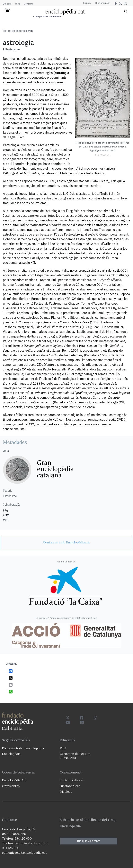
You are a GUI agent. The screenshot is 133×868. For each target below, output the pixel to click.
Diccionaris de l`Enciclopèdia (23, 748)
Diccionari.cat (103, 3)
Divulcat (87, 3)
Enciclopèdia (11, 754)
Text (63, 748)
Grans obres (11, 786)
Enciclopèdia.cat (72, 780)
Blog (18, 4)
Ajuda (8, 9)
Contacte (29, 4)
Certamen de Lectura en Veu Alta (75, 756)
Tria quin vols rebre (89, 841)
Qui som (7, 4)
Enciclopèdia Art (14, 780)
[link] (66, 542)
